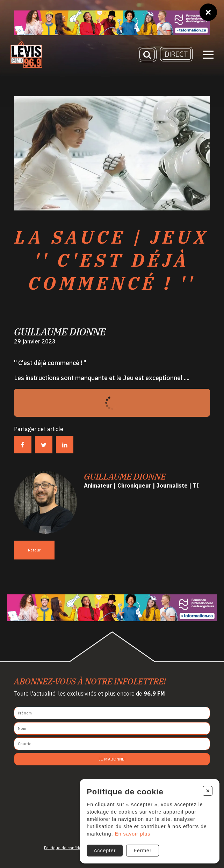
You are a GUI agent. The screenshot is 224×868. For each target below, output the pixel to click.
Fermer (142, 851)
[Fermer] (208, 12)
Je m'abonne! (112, 759)
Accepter (105, 851)
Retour (34, 550)
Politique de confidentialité (69, 848)
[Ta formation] (112, 23)
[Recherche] (147, 54)
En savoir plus (132, 834)
